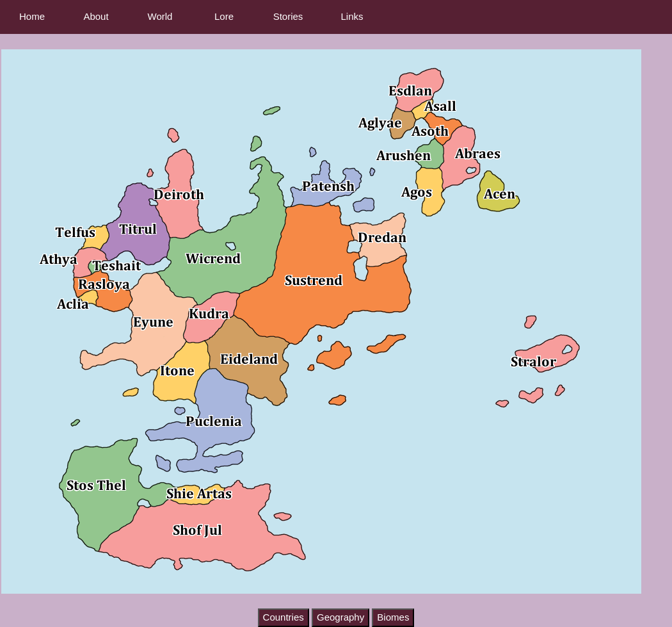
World (160, 16)
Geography (340, 617)
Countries (284, 617)
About (96, 16)
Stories (288, 16)
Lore (224, 16)
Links (352, 16)
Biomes (393, 617)
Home (32, 16)
